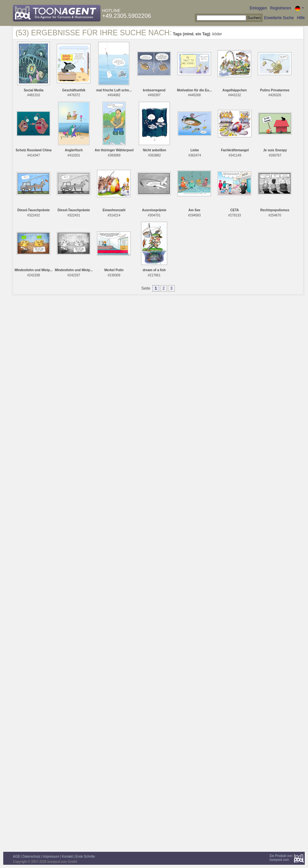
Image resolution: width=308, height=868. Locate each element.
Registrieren (281, 8)
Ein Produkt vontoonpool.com (281, 858)
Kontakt (67, 856)
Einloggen (258, 8)
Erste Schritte (85, 856)
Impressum (51, 856)
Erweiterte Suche (279, 18)
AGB (16, 856)
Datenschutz (31, 856)
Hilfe (301, 18)
